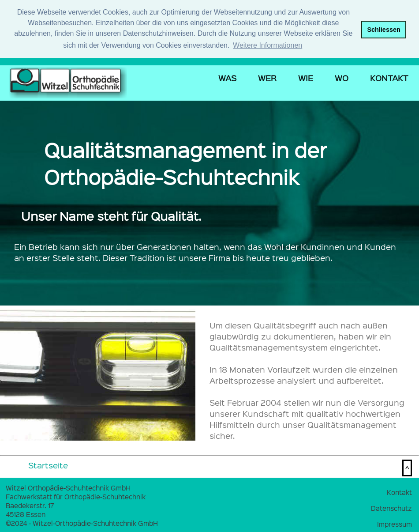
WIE (306, 77)
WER (267, 77)
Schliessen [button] (383, 30)
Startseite (48, 465)
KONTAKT (389, 77)
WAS (227, 77)
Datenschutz (391, 507)
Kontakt (399, 491)
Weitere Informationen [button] (267, 45)
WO (342, 77)
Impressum (395, 523)
